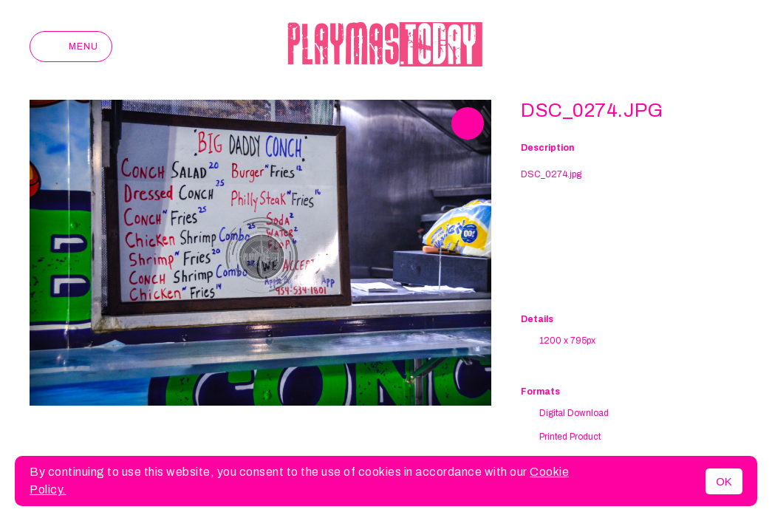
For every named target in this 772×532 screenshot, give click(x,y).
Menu (71, 47)
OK (724, 481)
